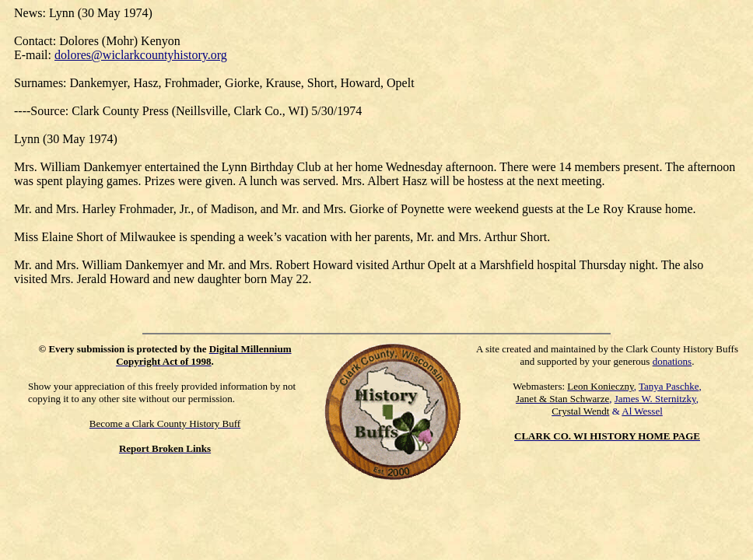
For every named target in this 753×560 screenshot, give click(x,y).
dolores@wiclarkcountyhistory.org (141, 55)
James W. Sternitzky (655, 399)
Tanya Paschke (669, 386)
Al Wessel (642, 411)
